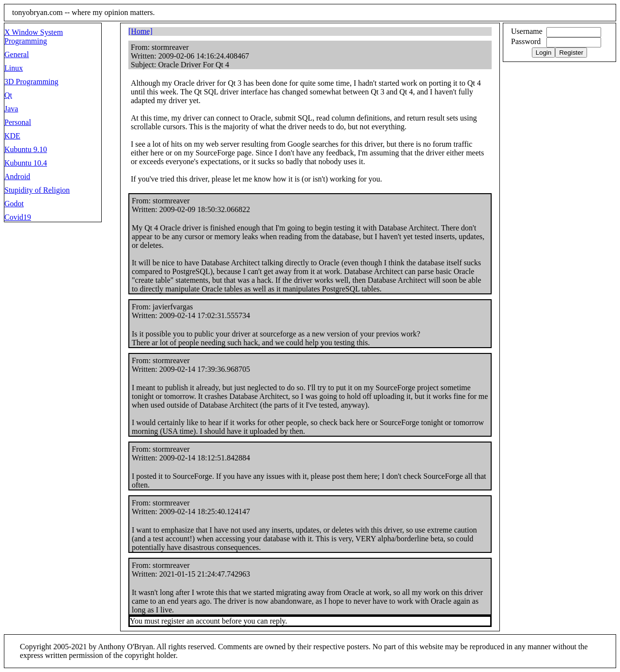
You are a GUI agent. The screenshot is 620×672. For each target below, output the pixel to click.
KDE (12, 136)
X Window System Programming (34, 37)
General (17, 54)
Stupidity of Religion (37, 190)
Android (17, 176)
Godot (14, 204)
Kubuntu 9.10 (26, 149)
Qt (8, 95)
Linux (14, 68)
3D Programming (31, 82)
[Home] (140, 31)
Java (11, 109)
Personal (18, 122)
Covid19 (18, 217)
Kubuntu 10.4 (26, 163)
